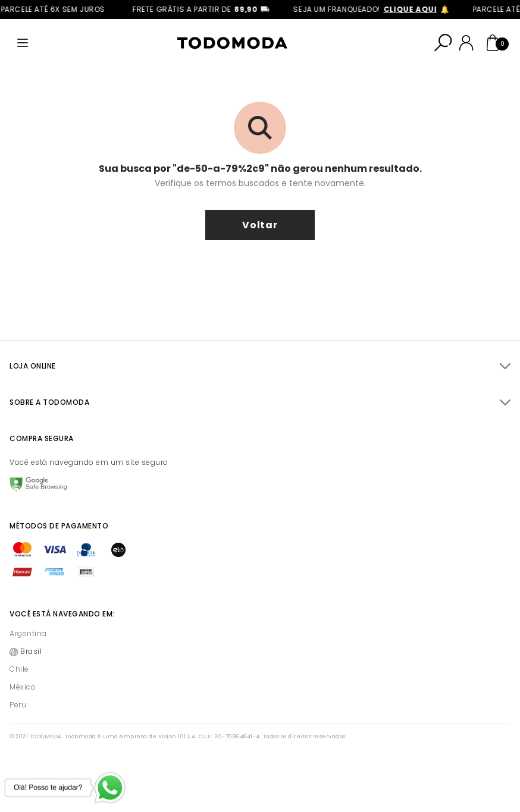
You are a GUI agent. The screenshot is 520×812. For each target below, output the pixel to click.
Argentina (28, 633)
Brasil (31, 651)
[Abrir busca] (443, 43)
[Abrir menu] (23, 43)
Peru (18, 705)
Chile (19, 669)
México (23, 687)
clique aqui (414, 9)
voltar (260, 225)
